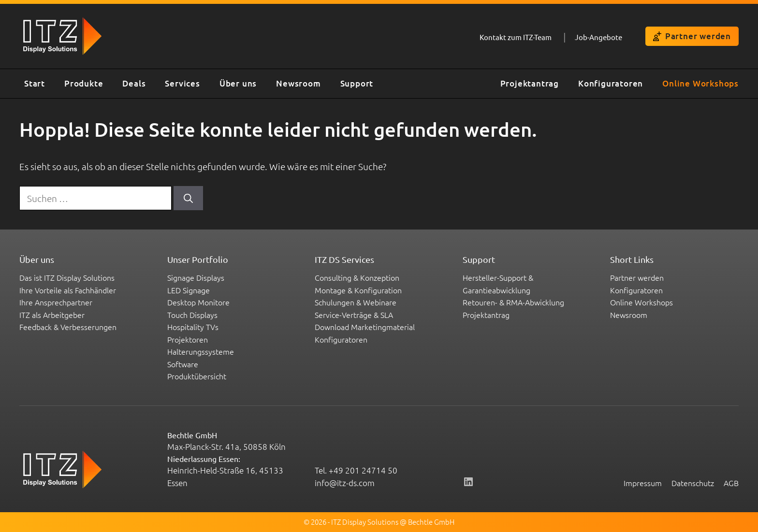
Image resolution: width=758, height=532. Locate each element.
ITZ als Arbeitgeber (52, 315)
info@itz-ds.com (345, 483)
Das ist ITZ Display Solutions (67, 277)
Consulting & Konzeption (357, 277)
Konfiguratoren (611, 83)
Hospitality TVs (193, 327)
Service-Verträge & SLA (354, 315)
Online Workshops (700, 83)
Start (35, 83)
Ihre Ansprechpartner (56, 302)
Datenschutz (693, 483)
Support (357, 83)
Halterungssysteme (201, 351)
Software (183, 364)
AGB (731, 483)
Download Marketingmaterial (365, 327)
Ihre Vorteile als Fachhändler (68, 290)
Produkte (84, 83)
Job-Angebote (598, 37)
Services (182, 83)
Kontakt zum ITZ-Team (516, 37)
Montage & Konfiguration (358, 290)
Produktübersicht (197, 376)
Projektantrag (530, 83)
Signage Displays (196, 277)
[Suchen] (188, 198)
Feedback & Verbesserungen (68, 327)
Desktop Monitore (198, 302)
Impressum (643, 483)
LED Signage (189, 290)
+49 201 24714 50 (363, 470)
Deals (134, 83)
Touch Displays (192, 315)
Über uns (238, 83)
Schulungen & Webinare (356, 302)
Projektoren (188, 339)
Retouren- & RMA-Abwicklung (513, 302)
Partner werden (692, 36)
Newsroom (298, 83)
